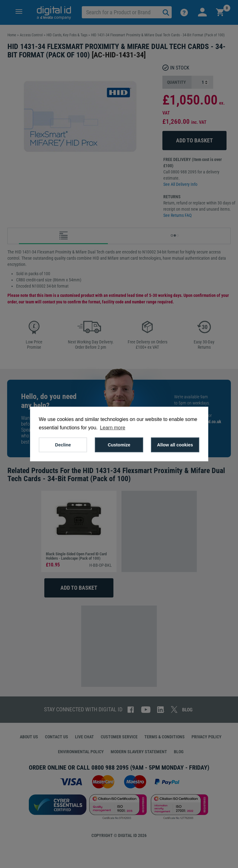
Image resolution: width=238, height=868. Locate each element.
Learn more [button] (112, 428)
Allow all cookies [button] (175, 445)
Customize (119, 445)
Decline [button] (63, 445)
